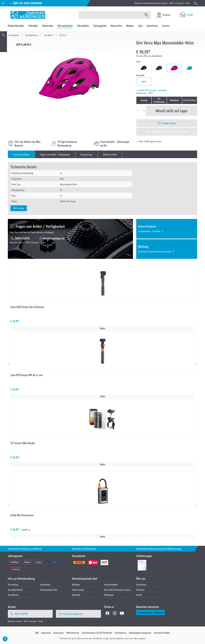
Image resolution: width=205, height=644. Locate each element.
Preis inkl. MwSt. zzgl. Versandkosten (149, 56)
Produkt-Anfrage (169, 123)
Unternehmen (141, 584)
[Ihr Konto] (163, 15)
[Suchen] (146, 15)
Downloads (76, 595)
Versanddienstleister (15, 590)
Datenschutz (59, 633)
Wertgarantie (109, 595)
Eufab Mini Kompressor (22, 515)
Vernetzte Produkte (162, 633)
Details (103, 328)
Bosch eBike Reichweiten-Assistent (117, 590)
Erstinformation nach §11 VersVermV (97, 633)
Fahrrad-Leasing (78, 590)
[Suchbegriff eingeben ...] (111, 15)
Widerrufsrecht (73, 633)
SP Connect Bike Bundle (23, 443)
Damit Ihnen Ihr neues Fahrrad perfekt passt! (155, 251)
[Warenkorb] (187, 15)
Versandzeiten (45, 584)
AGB (37, 633)
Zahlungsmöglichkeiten (49, 590)
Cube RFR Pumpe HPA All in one (27, 375)
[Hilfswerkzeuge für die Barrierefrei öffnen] (5, 639)
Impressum (46, 633)
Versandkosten (13, 595)
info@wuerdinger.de (54, 238)
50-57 (144, 82)
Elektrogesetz (121, 633)
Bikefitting (76, 584)
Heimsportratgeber (111, 584)
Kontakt (139, 595)
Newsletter (140, 590)
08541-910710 (22, 238)
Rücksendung (13, 584)
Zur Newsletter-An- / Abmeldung (150, 612)
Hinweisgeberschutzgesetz (140, 633)
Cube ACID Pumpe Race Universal (27, 307)
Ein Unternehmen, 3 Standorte (149, 231)
